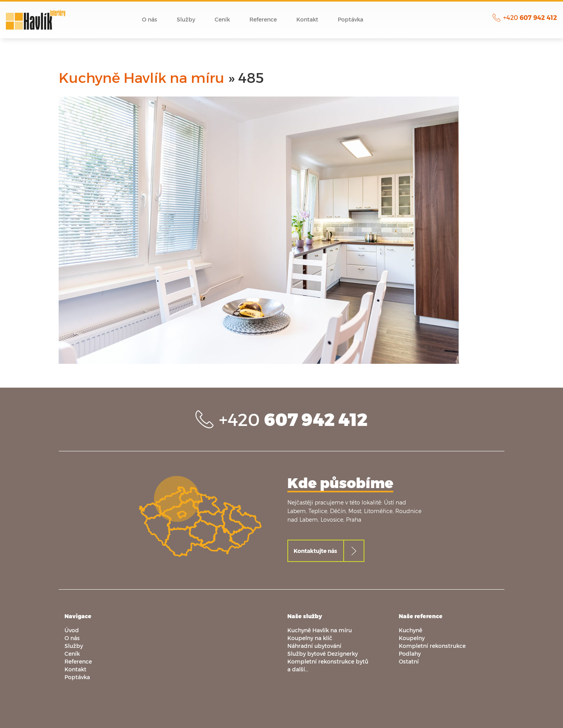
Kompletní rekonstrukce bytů (328, 661)
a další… (298, 669)
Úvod (119, 20)
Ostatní (409, 661)
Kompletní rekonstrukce (432, 646)
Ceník (222, 19)
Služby (186, 19)
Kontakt (307, 19)
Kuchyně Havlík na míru (142, 77)
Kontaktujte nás (315, 551)
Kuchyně (411, 630)
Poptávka (351, 19)
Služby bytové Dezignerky (323, 654)
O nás (150, 19)
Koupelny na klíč (310, 638)
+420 (530, 17)
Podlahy (410, 654)
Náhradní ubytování (314, 646)
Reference (263, 19)
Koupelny (412, 638)
